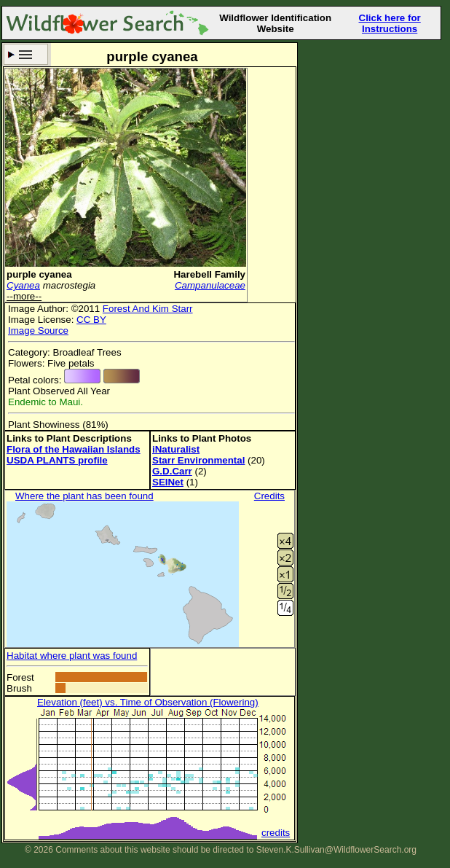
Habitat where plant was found (72, 656)
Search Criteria (26, 54)
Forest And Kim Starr (148, 309)
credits (276, 833)
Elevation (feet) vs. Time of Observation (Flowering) (148, 702)
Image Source (38, 331)
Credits (269, 496)
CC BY (91, 320)
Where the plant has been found (84, 496)
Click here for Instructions (390, 23)
